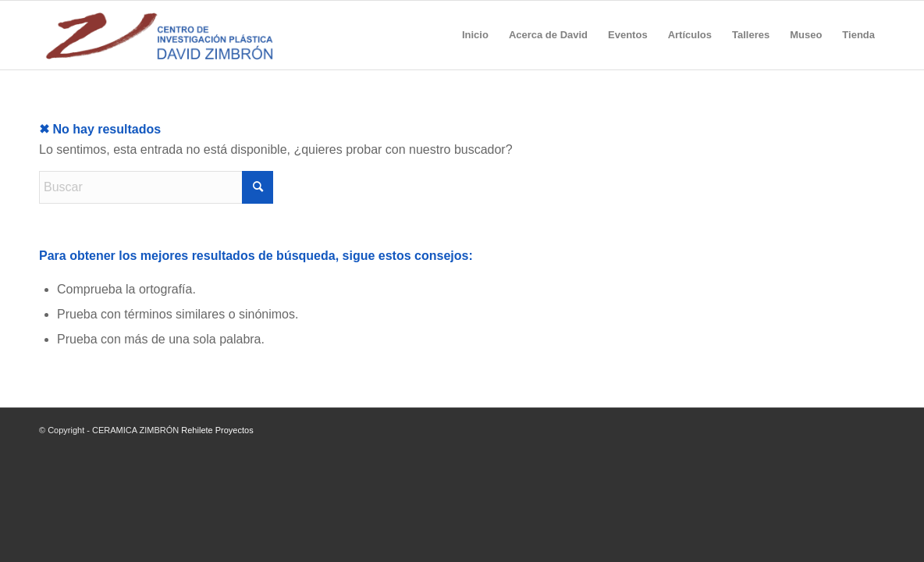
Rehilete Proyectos (217, 430)
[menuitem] (475, 35)
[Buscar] (156, 187)
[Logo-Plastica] (159, 35)
